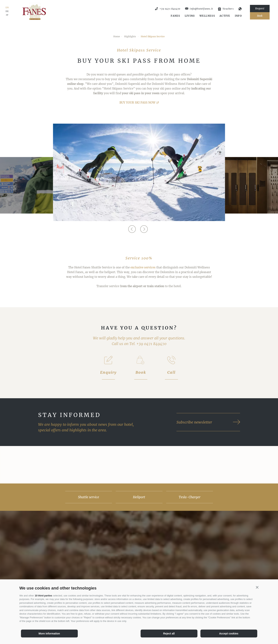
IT (7, 15)
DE (7, 11)
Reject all (169, 634)
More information (49, 634)
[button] (257, 587)
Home (117, 36)
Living (190, 16)
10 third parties (43, 596)
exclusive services (143, 267)
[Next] (143, 229)
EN (7, 8)
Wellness (207, 16)
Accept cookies (229, 634)
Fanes (175, 16)
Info (238, 16)
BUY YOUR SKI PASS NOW (137, 103)
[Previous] (131, 229)
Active (225, 16)
